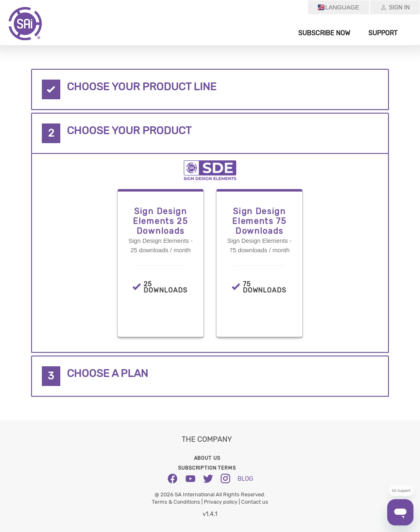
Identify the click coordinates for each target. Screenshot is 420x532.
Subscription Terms (207, 468)
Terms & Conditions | (178, 502)
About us (207, 458)
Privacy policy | (223, 502)
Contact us (255, 502)
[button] (210, 89)
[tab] (210, 89)
